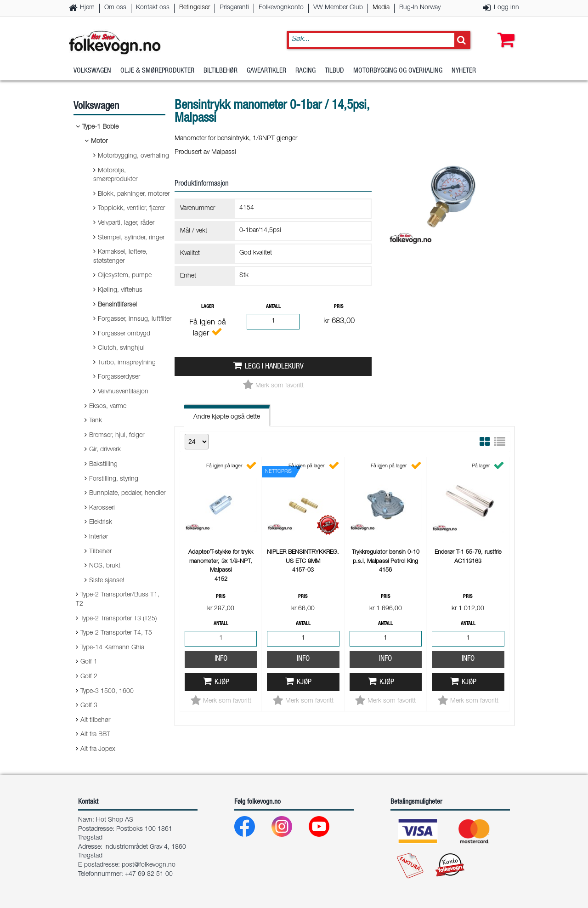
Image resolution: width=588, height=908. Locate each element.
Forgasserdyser (119, 377)
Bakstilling (103, 465)
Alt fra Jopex (98, 749)
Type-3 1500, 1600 (107, 692)
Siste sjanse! (107, 581)
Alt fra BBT (95, 735)
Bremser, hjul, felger (117, 436)
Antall (273, 307)
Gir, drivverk (105, 450)
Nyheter (464, 71)
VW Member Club (338, 8)
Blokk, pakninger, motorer (134, 194)
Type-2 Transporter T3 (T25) (119, 619)
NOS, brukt (105, 566)
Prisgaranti (234, 8)
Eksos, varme (108, 407)
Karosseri (102, 508)
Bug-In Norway (420, 8)
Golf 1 (89, 662)
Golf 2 (89, 677)
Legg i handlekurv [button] (274, 367)
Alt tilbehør (95, 721)
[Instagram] (289, 829)
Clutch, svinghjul (121, 348)
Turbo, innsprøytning (127, 363)
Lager (208, 307)
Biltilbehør (220, 71)
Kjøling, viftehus (120, 290)
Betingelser (195, 8)
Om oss (115, 8)
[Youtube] (326, 829)
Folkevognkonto (281, 8)
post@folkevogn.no (149, 865)
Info (221, 659)
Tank (96, 421)
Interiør (99, 537)
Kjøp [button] (222, 683)
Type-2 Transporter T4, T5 (116, 633)
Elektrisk (101, 522)
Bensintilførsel (117, 305)
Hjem (87, 8)
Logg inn (506, 8)
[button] (504, 31)
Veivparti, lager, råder (126, 223)
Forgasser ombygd (124, 334)
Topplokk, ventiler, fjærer (131, 209)
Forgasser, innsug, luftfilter (135, 319)
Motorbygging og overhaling (398, 71)
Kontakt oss (153, 8)
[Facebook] (252, 829)
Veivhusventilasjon (123, 392)
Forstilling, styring (114, 479)
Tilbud (334, 71)
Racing (305, 71)
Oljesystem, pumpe (125, 276)
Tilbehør (100, 552)
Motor (99, 142)
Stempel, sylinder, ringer (131, 238)
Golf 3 (89, 706)
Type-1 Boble (100, 127)
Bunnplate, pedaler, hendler (127, 494)
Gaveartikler (266, 71)
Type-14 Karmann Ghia (112, 648)
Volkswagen (92, 71)
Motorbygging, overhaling (133, 156)
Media (381, 8)
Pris (339, 307)
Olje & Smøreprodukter (157, 71)
